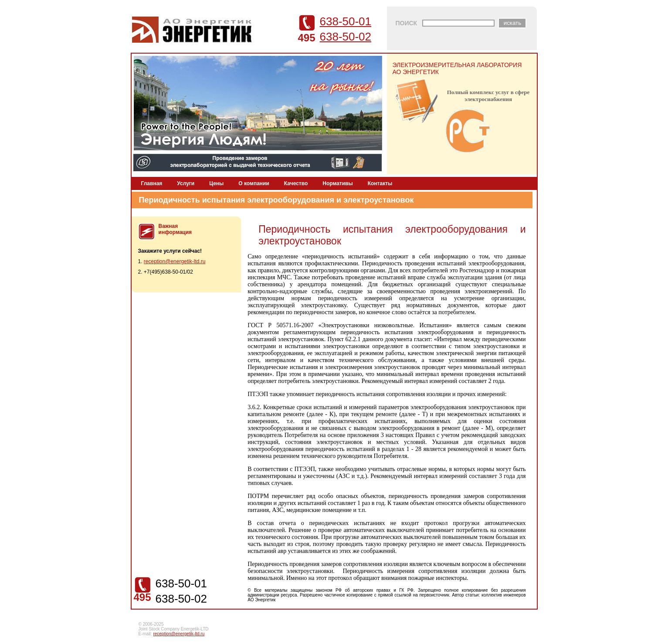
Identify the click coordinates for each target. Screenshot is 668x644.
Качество (296, 183)
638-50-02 (346, 37)
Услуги (186, 183)
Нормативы (337, 183)
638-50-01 (346, 21)
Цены (216, 183)
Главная (152, 183)
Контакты (380, 183)
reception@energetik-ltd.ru (175, 261)
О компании (254, 183)
